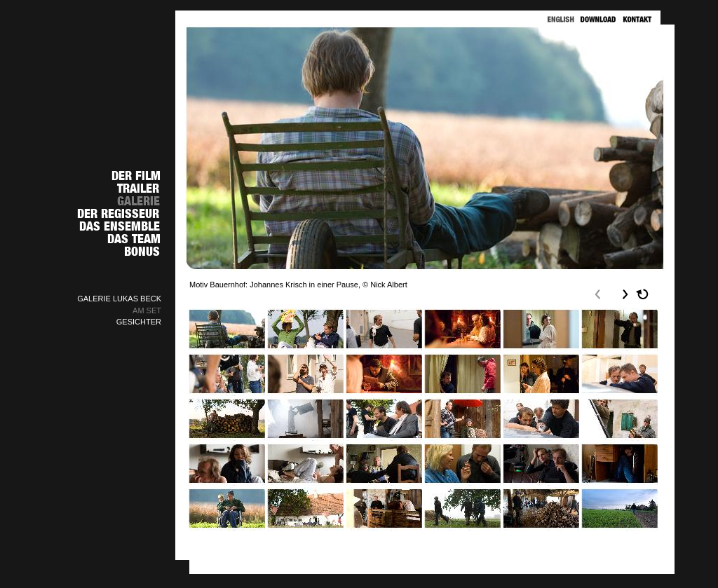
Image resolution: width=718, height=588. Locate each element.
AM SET (147, 310)
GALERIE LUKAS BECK (119, 299)
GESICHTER (139, 322)
